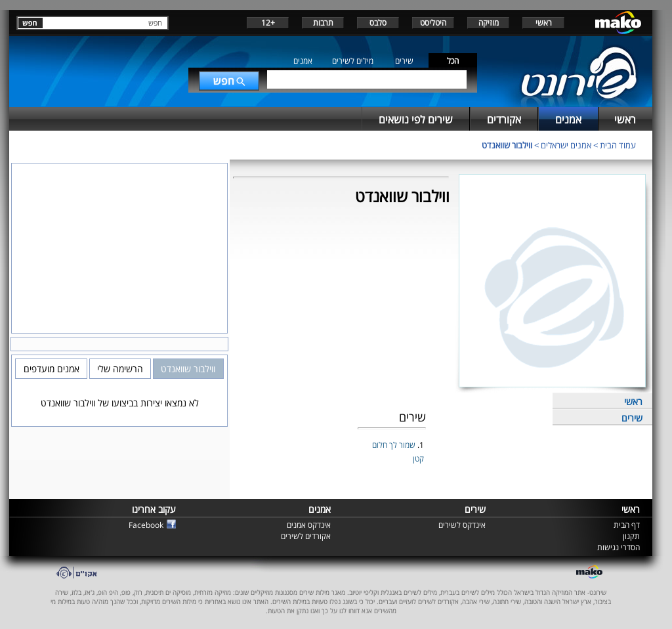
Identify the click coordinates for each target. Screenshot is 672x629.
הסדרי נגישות (619, 547)
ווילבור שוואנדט (507, 145)
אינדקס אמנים (309, 525)
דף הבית (627, 525)
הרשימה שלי (120, 369)
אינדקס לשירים (462, 525)
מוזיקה (489, 23)
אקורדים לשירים (306, 536)
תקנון (631, 536)
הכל (453, 61)
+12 (268, 23)
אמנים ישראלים (566, 145)
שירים (404, 61)
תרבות (323, 23)
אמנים (303, 61)
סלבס (378, 23)
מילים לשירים (353, 61)
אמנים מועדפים (52, 369)
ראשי (544, 23)
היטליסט (433, 23)
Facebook (146, 525)
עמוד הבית (618, 145)
